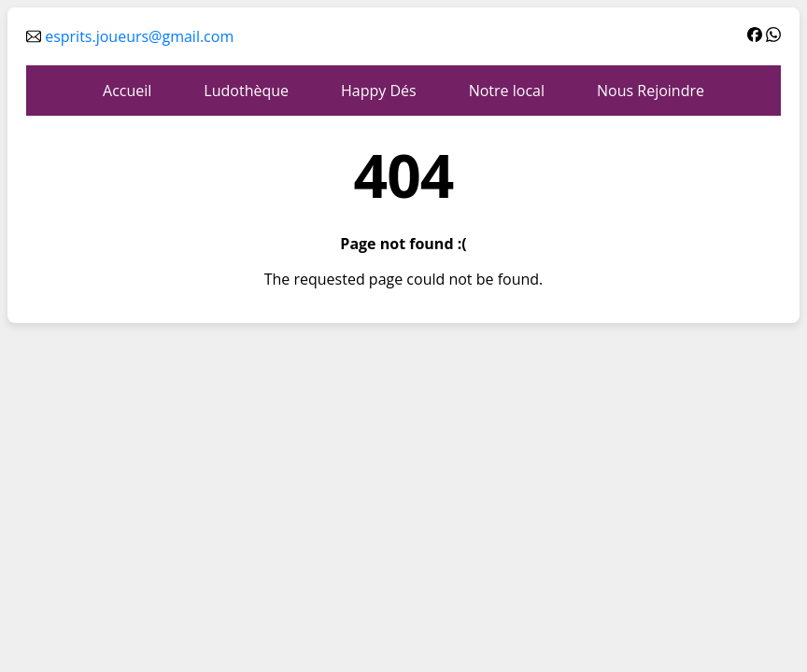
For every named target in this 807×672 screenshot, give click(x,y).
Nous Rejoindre (651, 91)
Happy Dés (379, 91)
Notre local (507, 91)
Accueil (127, 91)
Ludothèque (246, 91)
